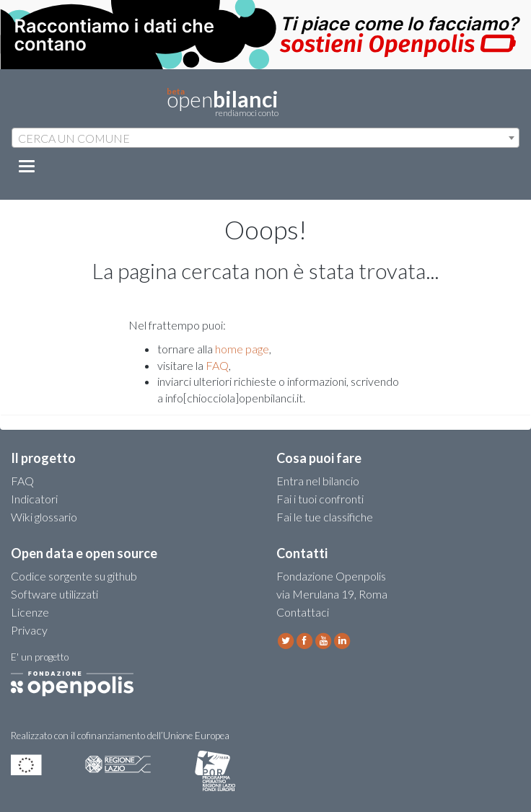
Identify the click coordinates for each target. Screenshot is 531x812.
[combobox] (265, 138)
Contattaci (303, 612)
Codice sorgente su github (74, 576)
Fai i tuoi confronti (320, 499)
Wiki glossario (44, 517)
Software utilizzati (54, 594)
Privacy (29, 630)
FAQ (217, 365)
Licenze (30, 612)
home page (242, 349)
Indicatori (34, 499)
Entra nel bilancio (318, 481)
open (223, 102)
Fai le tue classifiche (325, 517)
